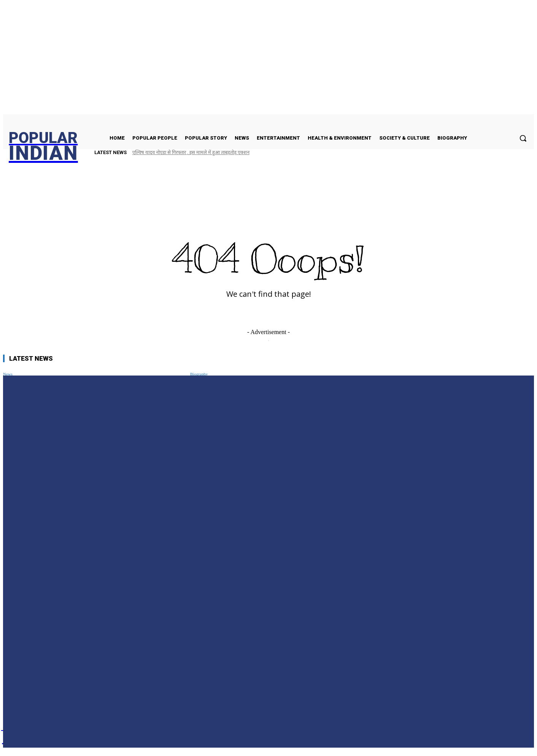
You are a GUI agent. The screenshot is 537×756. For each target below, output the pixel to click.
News (8, 374)
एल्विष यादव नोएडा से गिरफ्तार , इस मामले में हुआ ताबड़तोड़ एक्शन (191, 152)
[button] (523, 138)
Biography (199, 374)
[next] (512, 152)
